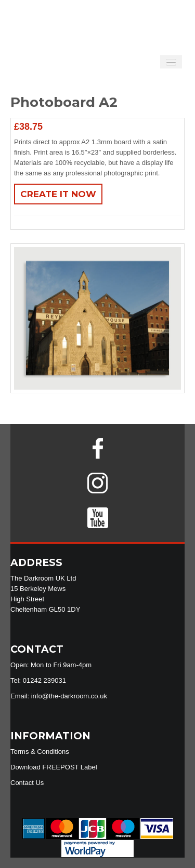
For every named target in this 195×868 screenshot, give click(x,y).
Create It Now (58, 194)
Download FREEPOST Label (54, 767)
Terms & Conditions (40, 752)
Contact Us (27, 783)
